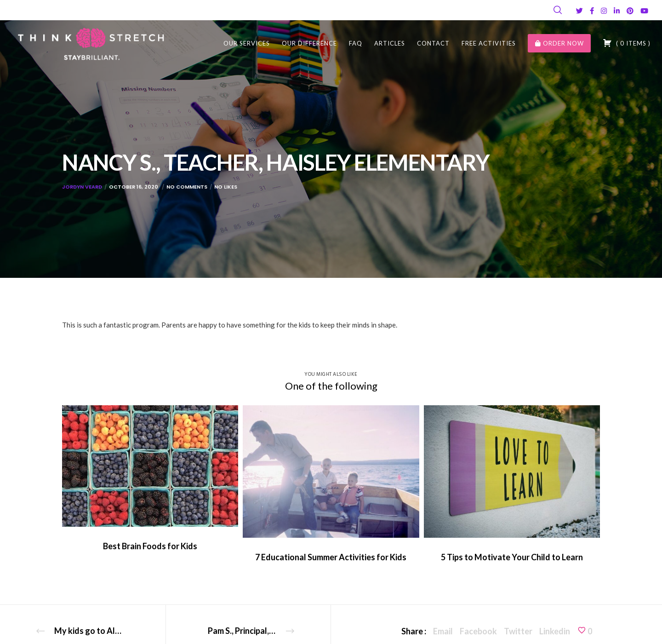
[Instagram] (604, 11)
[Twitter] (579, 11)
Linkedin (555, 631)
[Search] (558, 10)
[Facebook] (592, 11)
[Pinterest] (630, 11)
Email (443, 631)
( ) (627, 43)
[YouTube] (644, 11)
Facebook (478, 631)
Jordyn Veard (82, 187)
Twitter (518, 631)
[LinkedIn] (617, 11)
